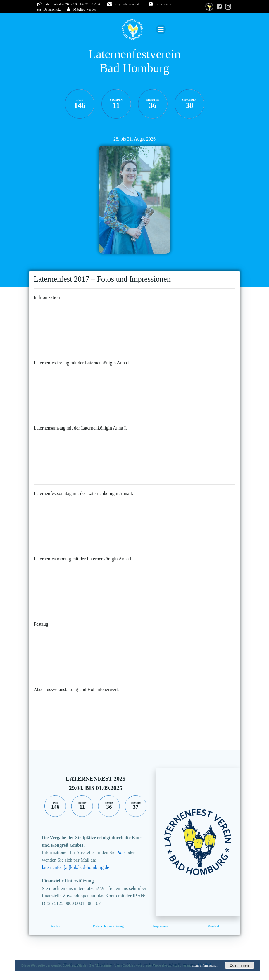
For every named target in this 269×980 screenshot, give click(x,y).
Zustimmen (239, 965)
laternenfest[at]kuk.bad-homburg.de (75, 867)
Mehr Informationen (205, 965)
